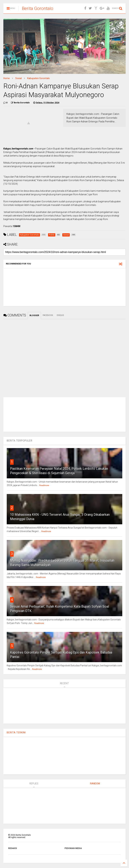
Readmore (44, 485)
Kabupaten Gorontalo (38, 78)
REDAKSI (13, 848)
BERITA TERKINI (16, 733)
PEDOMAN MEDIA (73, 848)
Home (7, 78)
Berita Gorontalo (38, 8)
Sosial (18, 78)
